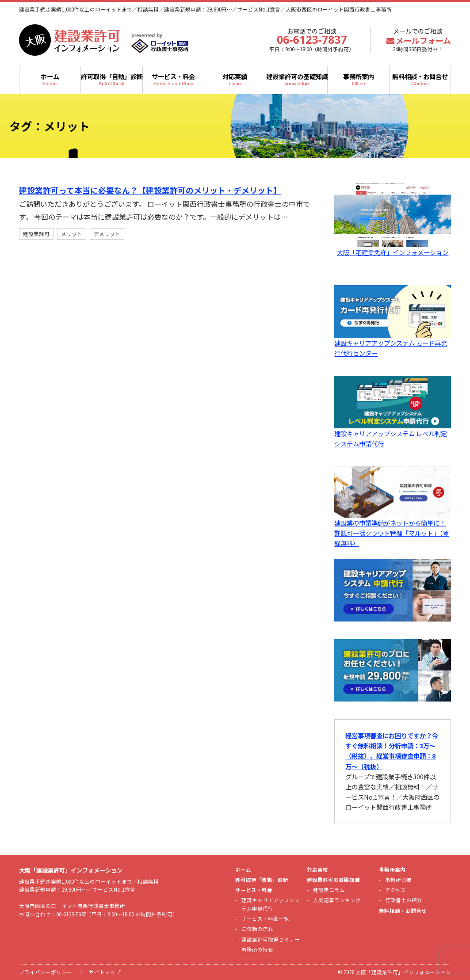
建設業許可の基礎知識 (297, 79)
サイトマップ (105, 972)
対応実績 (235, 79)
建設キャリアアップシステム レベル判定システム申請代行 (393, 433)
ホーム (50, 79)
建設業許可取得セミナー (271, 939)
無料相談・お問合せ (420, 79)
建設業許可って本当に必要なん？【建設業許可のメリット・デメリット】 (157, 190)
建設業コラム (329, 890)
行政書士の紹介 (404, 900)
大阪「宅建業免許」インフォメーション (393, 247)
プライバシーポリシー (46, 972)
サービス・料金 (174, 79)
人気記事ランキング (337, 900)
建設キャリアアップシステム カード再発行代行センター (393, 343)
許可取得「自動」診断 (112, 79)
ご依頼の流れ (257, 929)
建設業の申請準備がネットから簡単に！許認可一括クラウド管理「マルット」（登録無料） (393, 528)
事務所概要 (398, 880)
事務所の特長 (257, 949)
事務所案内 (358, 79)
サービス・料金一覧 (265, 919)
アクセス (395, 890)
